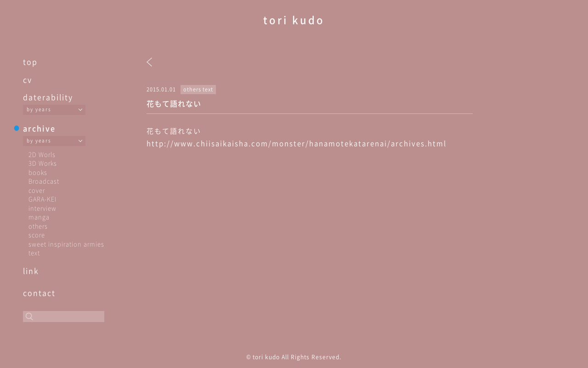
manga (39, 217)
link (31, 271)
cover (37, 190)
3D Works (43, 163)
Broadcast (44, 181)
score (37, 235)
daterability (48, 97)
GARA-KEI (42, 199)
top (30, 62)
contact (39, 293)
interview (42, 208)
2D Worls (42, 154)
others (38, 226)
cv (28, 79)
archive (39, 128)
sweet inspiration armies (66, 244)
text (34, 252)
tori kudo (294, 20)
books (38, 172)
